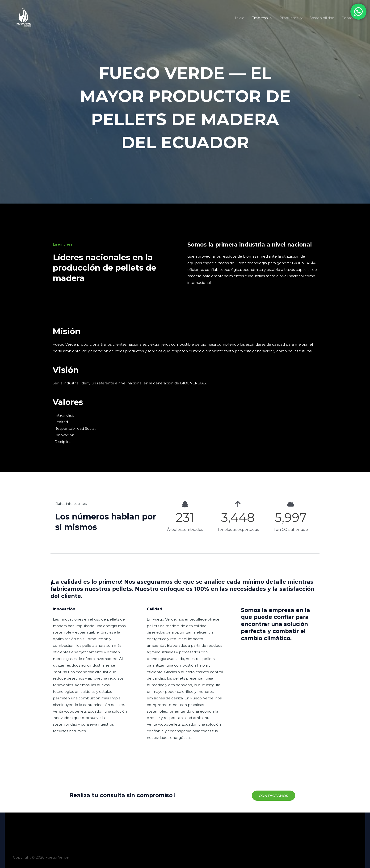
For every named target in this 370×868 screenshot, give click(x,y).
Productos (291, 18)
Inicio (240, 18)
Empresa (262, 18)
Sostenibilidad (322, 18)
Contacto (350, 18)
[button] (270, 18)
